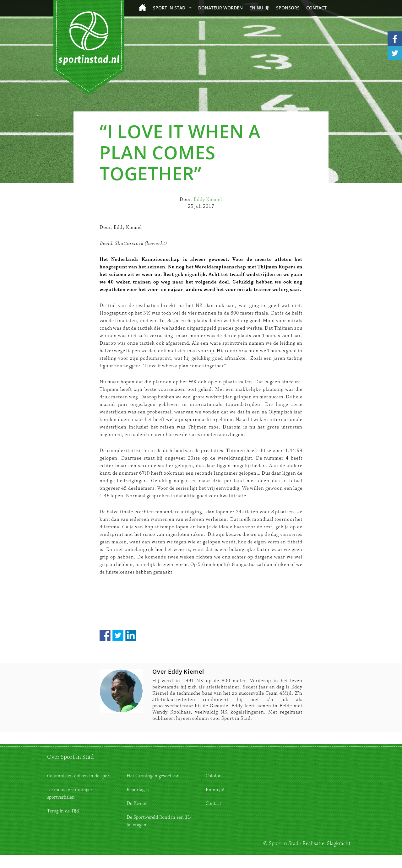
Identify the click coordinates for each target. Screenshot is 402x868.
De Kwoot (137, 803)
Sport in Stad (169, 8)
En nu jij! (259, 8)
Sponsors (288, 8)
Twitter (118, 635)
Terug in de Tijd (63, 811)
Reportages (138, 790)
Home (142, 8)
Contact (316, 8)
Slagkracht (339, 844)
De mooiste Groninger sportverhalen (70, 793)
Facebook (105, 635)
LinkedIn (131, 635)
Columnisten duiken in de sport (79, 776)
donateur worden (220, 8)
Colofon (214, 776)
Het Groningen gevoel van (153, 776)
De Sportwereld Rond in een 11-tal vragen (159, 821)
